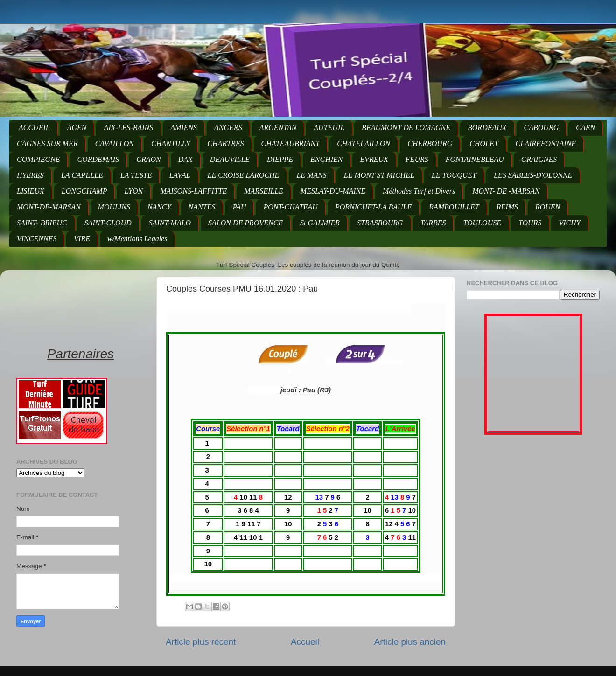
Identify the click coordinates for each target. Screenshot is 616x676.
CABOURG (542, 128)
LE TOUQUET (454, 175)
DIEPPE (280, 159)
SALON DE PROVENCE (245, 223)
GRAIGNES (539, 159)
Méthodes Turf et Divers (419, 191)
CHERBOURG (430, 143)
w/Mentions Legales (137, 239)
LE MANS (311, 175)
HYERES (30, 175)
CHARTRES (225, 143)
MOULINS (114, 207)
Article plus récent (201, 642)
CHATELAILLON (364, 143)
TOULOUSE (482, 223)
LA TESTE (136, 175)
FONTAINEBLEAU (475, 159)
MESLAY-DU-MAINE (333, 191)
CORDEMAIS (98, 159)
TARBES (433, 223)
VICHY (569, 223)
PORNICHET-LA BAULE (373, 207)
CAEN (585, 128)
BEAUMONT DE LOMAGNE (406, 128)
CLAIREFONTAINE (546, 143)
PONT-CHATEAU (290, 207)
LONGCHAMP (84, 191)
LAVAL (179, 175)
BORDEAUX (487, 128)
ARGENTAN (278, 128)
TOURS (530, 223)
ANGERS (228, 128)
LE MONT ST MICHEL (379, 175)
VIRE (82, 239)
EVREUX (374, 159)
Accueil (305, 642)
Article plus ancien (410, 642)
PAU (239, 207)
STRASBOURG (380, 223)
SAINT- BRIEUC (42, 223)
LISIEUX (31, 191)
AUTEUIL (329, 128)
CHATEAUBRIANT (291, 143)
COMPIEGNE (38, 159)
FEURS (417, 159)
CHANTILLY (171, 143)
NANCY (159, 207)
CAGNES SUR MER (47, 143)
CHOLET (484, 143)
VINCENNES (37, 239)
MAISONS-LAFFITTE (193, 191)
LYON (133, 191)
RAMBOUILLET (454, 207)
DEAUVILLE (230, 159)
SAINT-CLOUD (108, 223)
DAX (185, 159)
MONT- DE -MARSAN (506, 191)
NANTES (202, 207)
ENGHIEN (326, 159)
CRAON (148, 159)
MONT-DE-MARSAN (49, 207)
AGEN (77, 128)
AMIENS (184, 128)
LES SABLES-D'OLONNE (533, 175)
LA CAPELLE (82, 175)
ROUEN (548, 207)
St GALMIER (320, 223)
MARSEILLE (264, 191)
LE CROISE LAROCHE (244, 175)
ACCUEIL (34, 128)
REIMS (507, 207)
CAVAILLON (115, 143)
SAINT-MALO (170, 223)
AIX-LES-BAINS (128, 128)
